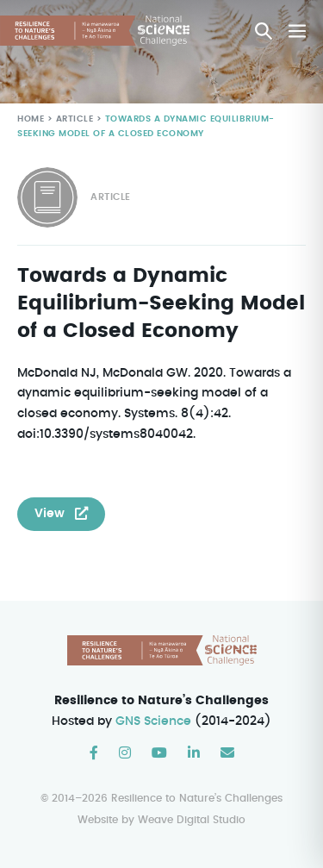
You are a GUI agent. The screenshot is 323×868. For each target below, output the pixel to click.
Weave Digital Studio (192, 820)
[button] (264, 31)
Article (73, 119)
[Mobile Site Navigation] (297, 31)
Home (31, 119)
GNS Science (154, 721)
